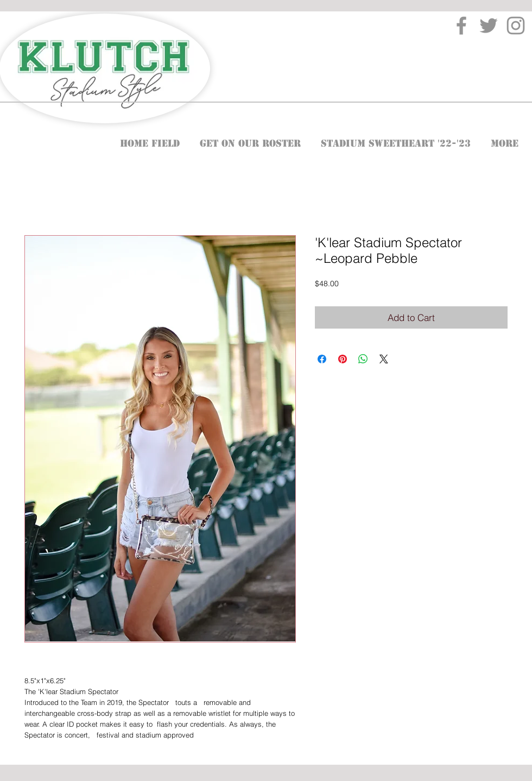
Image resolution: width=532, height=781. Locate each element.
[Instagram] (516, 26)
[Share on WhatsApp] (363, 359)
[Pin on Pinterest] (343, 359)
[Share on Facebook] (322, 359)
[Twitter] (489, 26)
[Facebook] (461, 26)
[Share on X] (384, 359)
